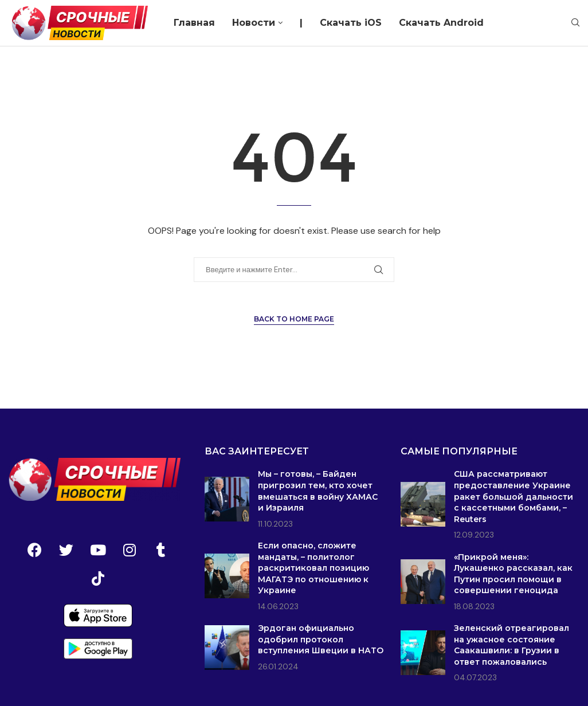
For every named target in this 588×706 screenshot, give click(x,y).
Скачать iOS (351, 23)
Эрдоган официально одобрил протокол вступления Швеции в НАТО (321, 639)
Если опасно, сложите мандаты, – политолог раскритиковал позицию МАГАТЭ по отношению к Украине (313, 568)
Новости (254, 23)
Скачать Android (441, 23)
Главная (194, 23)
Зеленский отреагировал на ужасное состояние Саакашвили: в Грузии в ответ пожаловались (511, 645)
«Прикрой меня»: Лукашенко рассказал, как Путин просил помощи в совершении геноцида (513, 574)
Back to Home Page (294, 319)
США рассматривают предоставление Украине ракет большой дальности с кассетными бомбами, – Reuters (513, 496)
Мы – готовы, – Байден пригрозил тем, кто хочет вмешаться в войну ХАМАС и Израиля (318, 491)
